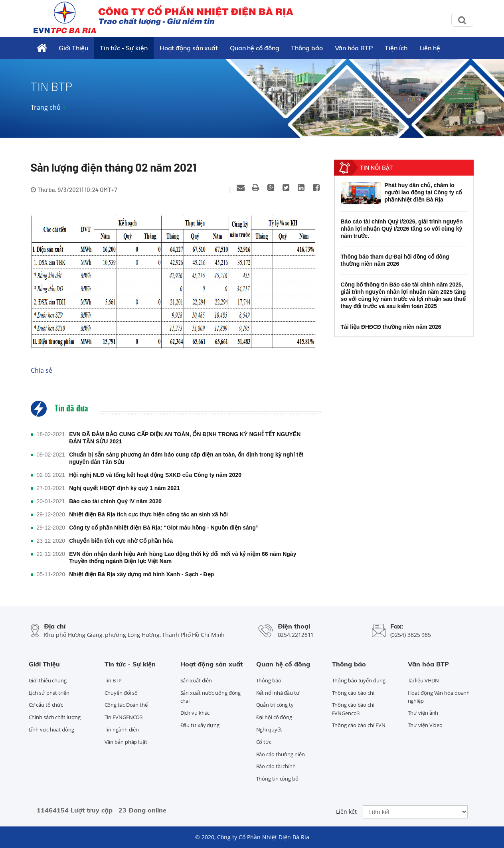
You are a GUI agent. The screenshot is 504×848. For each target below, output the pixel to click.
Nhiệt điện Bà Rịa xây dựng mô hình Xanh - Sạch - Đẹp (141, 574)
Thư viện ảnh (423, 713)
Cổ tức (264, 742)
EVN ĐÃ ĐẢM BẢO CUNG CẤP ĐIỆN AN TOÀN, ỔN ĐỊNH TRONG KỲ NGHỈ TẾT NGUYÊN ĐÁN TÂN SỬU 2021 (185, 438)
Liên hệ (430, 48)
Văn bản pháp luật (126, 742)
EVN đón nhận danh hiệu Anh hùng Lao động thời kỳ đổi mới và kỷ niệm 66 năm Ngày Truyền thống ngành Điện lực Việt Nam (183, 557)
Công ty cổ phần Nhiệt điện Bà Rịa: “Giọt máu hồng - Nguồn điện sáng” (164, 528)
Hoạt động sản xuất (189, 48)
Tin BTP (113, 680)
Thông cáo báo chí (353, 693)
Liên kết (346, 811)
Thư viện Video (425, 725)
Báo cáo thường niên (281, 754)
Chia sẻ (42, 370)
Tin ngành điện (122, 729)
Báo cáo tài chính (276, 766)
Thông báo (307, 48)
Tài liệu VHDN (424, 680)
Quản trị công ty (275, 705)
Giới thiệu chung (48, 680)
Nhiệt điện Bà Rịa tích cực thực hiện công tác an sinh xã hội (148, 514)
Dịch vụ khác (195, 713)
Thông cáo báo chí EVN (359, 725)
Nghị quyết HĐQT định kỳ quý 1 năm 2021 (124, 488)
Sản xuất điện (196, 680)
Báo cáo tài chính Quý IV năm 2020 (115, 501)
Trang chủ (46, 107)
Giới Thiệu (73, 48)
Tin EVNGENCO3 (124, 717)
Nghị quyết (269, 729)
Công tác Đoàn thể (126, 705)
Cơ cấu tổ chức (46, 705)
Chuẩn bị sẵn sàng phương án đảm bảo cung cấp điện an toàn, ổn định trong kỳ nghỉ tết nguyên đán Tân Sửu (186, 458)
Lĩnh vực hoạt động (51, 729)
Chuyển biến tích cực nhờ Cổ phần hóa (121, 541)
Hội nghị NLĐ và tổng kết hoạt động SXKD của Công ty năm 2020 (155, 475)
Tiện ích (396, 48)
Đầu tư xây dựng (200, 725)
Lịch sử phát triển (49, 693)
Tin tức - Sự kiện (124, 48)
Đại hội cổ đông (274, 717)
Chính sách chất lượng (55, 717)
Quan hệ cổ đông (255, 48)
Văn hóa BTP (354, 48)
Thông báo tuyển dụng (359, 680)
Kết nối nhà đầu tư (278, 693)
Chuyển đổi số (121, 693)
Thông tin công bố (277, 779)
